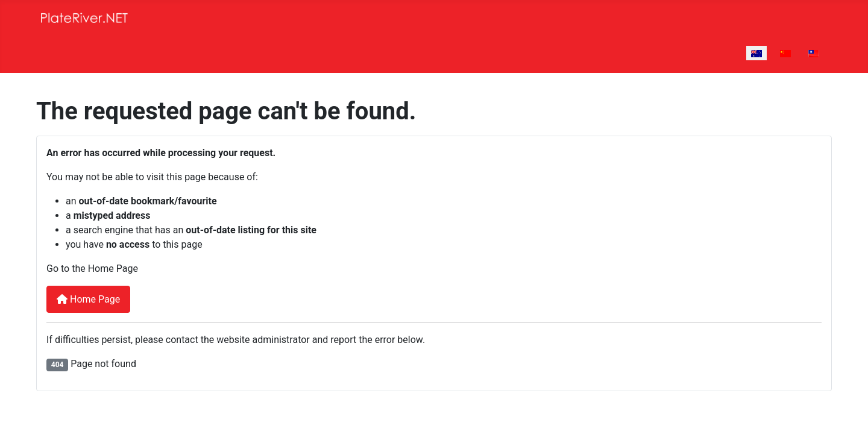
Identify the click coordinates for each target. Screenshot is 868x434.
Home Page (88, 299)
